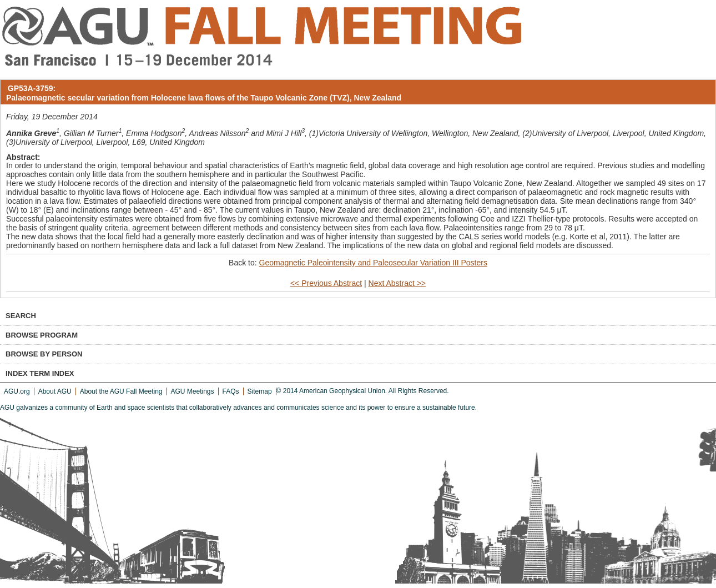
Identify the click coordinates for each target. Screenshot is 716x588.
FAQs (231, 391)
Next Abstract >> (397, 283)
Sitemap (260, 391)
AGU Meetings (192, 391)
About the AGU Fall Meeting (121, 391)
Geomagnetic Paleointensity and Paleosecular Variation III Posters (373, 263)
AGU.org (17, 391)
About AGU (55, 391)
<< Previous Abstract (326, 283)
